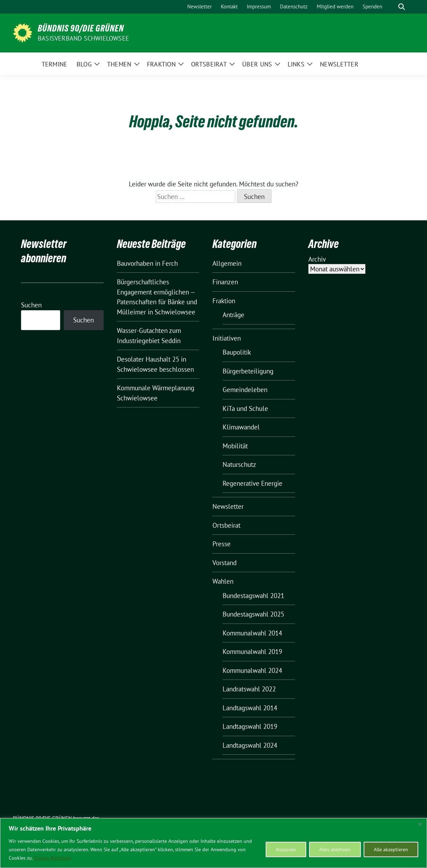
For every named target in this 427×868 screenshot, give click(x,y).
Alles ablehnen (335, 849)
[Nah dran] (420, 824)
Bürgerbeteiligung (248, 371)
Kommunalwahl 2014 (252, 633)
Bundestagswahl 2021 (253, 596)
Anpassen (286, 849)
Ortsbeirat (226, 525)
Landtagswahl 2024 (250, 745)
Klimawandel (241, 427)
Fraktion (224, 301)
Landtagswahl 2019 (250, 726)
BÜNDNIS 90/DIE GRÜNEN (81, 28)
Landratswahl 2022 (249, 689)
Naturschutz (239, 464)
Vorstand (225, 563)
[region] (213, 843)
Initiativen (227, 338)
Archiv (317, 259)
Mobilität (235, 446)
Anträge (233, 315)
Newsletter (228, 506)
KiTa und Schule (245, 408)
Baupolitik (237, 352)
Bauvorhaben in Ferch (147, 263)
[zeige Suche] (402, 7)
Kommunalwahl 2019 (252, 652)
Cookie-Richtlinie (53, 858)
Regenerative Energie (253, 483)
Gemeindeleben (245, 390)
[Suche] (392, 7)
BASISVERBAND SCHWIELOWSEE (83, 38)
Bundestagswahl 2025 (253, 614)
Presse (222, 544)
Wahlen (223, 581)
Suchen (31, 305)
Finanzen (225, 282)
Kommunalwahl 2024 (252, 670)
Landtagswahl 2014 (250, 708)
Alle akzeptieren (391, 849)
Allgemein (227, 263)
